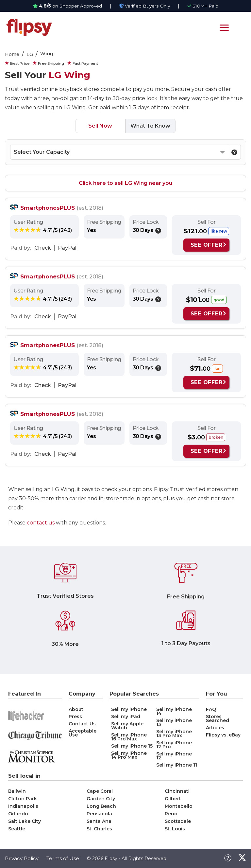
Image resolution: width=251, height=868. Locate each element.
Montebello (179, 806)
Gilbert (173, 799)
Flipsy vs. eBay (223, 735)
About (76, 709)
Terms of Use (63, 858)
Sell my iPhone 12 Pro (174, 745)
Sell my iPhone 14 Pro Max (129, 755)
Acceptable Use (83, 733)
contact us (41, 523)
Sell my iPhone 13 (174, 722)
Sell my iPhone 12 (174, 756)
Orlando (18, 814)
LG (30, 54)
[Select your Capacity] (119, 152)
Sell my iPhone (129, 709)
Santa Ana (99, 821)
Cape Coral (100, 791)
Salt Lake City (25, 821)
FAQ (211, 709)
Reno (171, 814)
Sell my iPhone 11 (177, 765)
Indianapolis (23, 806)
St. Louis (175, 829)
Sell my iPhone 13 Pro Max (174, 734)
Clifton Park (23, 799)
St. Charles (99, 829)
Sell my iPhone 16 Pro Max (129, 737)
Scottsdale (178, 821)
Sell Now (100, 126)
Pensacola (99, 814)
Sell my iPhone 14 (174, 711)
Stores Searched (218, 718)
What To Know (150, 126)
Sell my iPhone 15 (132, 746)
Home (12, 54)
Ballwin (17, 791)
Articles (215, 728)
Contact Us (82, 724)
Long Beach (101, 806)
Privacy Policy (22, 858)
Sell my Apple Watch (127, 726)
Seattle (17, 829)
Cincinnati (177, 791)
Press (75, 717)
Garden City (101, 799)
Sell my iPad (126, 717)
